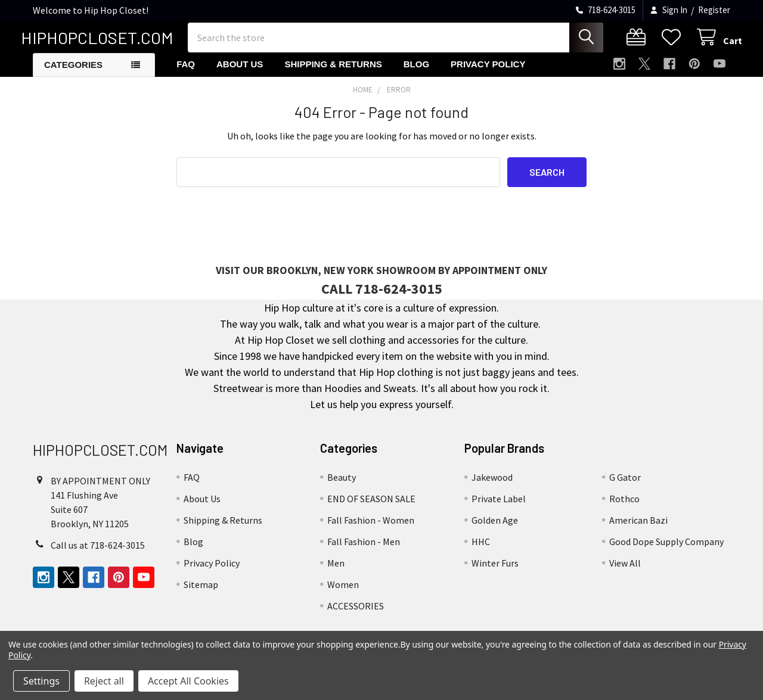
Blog (416, 73)
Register (714, 10)
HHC (481, 550)
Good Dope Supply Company (666, 550)
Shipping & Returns (333, 73)
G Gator (625, 486)
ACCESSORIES (356, 615)
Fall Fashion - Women (371, 529)
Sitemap (201, 593)
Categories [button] (73, 74)
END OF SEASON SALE (371, 508)
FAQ (186, 73)
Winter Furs (495, 572)
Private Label (499, 508)
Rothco (624, 508)
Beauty (342, 486)
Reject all (104, 681)
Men (336, 572)
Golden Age (495, 529)
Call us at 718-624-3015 (98, 554)
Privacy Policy (488, 73)
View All (625, 572)
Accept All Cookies (188, 681)
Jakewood (492, 486)
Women (343, 593)
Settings (41, 681)
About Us (240, 73)
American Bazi (638, 529)
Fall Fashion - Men (364, 550)
